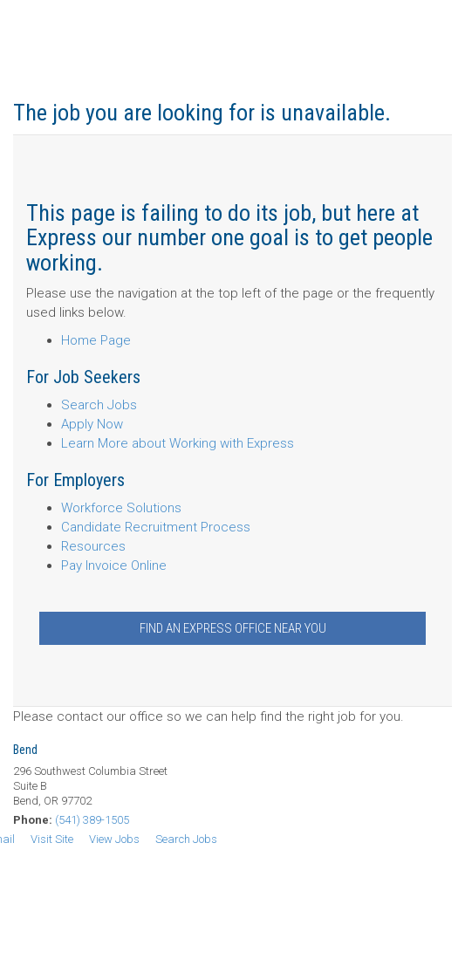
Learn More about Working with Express (178, 443)
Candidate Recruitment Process (156, 527)
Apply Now (92, 424)
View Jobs (114, 839)
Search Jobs (99, 405)
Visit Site (52, 839)
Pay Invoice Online (114, 565)
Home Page (96, 340)
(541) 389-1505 (92, 820)
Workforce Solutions (121, 508)
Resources (93, 546)
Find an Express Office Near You (233, 628)
